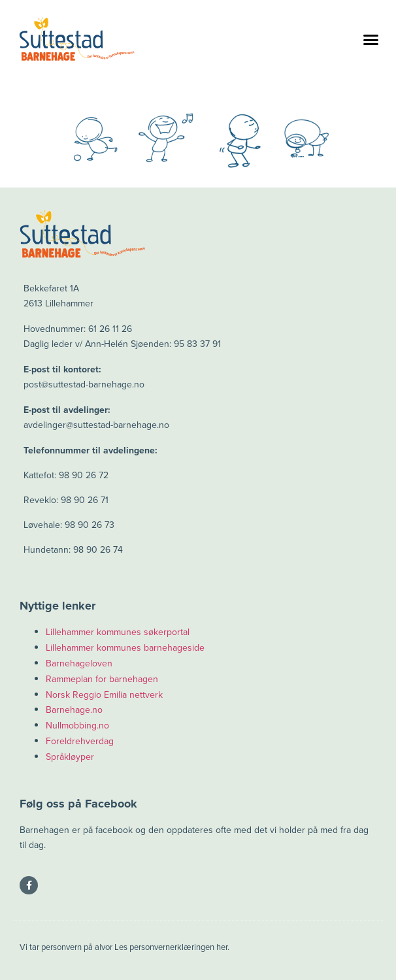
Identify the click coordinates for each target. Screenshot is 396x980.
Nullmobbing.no (77, 726)
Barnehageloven (79, 663)
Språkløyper (70, 757)
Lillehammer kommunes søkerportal (118, 632)
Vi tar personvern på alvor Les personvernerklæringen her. (124, 947)
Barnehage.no (74, 710)
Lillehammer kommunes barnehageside (125, 648)
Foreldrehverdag (80, 741)
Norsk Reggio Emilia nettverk (104, 695)
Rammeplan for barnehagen (102, 679)
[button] (371, 39)
